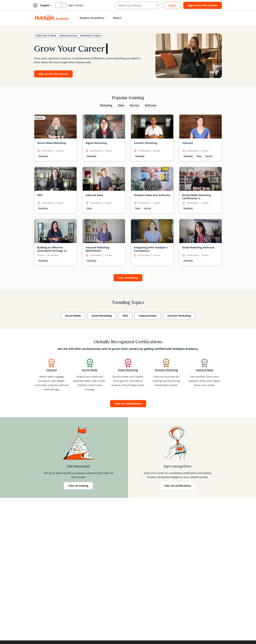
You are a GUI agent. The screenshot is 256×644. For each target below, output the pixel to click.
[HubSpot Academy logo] (52, 18)
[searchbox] (139, 5)
